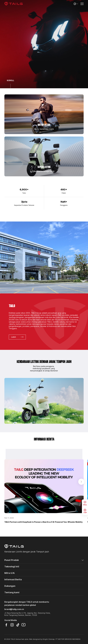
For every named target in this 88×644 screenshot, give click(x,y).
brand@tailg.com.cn (14, 609)
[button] (42, 422)
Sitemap (52, 639)
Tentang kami (12, 592)
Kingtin (45, 639)
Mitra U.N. (10, 573)
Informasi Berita (13, 579)
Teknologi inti (12, 567)
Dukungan (10, 586)
